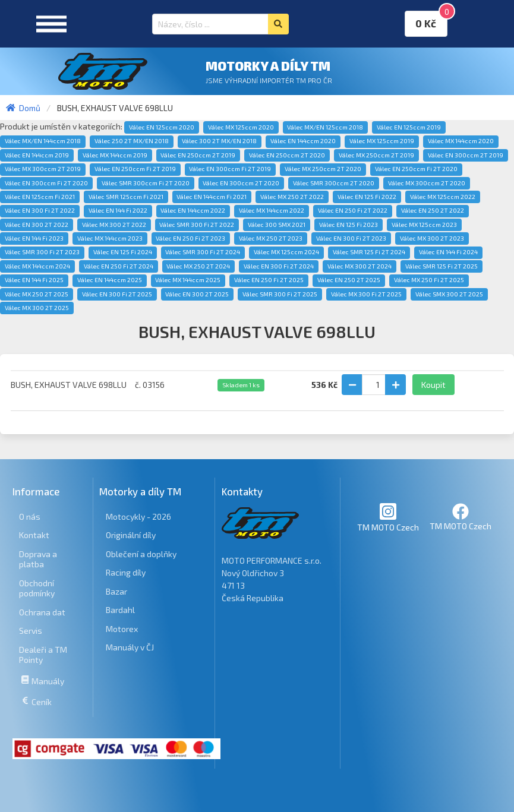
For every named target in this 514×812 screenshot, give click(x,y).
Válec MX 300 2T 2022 (114, 225)
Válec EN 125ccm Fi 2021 (40, 197)
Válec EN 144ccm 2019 (37, 155)
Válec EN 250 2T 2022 (433, 210)
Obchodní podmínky (37, 588)
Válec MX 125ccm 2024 (286, 252)
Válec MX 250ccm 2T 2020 (323, 169)
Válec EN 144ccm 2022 (193, 210)
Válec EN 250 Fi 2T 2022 (353, 210)
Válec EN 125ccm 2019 (409, 127)
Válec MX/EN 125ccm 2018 (325, 127)
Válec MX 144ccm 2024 (37, 266)
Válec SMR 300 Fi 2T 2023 (42, 252)
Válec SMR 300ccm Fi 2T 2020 (146, 183)
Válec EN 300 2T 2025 (197, 294)
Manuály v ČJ (130, 647)
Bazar (116, 591)
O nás (30, 516)
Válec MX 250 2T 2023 (271, 238)
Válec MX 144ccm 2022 (272, 210)
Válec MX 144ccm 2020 (461, 141)
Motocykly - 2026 (138, 516)
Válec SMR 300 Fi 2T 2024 (203, 252)
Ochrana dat (42, 612)
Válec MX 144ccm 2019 (115, 155)
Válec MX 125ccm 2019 (382, 141)
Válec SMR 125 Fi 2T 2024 (369, 252)
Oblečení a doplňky (141, 554)
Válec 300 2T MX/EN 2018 (219, 141)
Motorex (122, 629)
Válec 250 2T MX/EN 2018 (132, 141)
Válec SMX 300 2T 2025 (449, 294)
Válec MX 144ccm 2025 (188, 280)
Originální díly (131, 535)
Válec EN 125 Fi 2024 (123, 252)
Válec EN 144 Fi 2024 (448, 252)
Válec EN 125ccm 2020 (162, 127)
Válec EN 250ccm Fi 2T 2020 (416, 169)
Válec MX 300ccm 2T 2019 (43, 169)
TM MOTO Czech (388, 517)
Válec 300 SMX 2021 (277, 225)
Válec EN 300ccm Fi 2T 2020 (46, 183)
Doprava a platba (38, 559)
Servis (31, 631)
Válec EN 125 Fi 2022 (367, 197)
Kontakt (34, 535)
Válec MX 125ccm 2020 (241, 127)
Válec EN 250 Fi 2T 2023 (190, 238)
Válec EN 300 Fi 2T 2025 (117, 294)
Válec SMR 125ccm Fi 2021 (126, 197)
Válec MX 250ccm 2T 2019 (376, 155)
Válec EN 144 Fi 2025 (34, 280)
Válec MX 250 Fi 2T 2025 (429, 280)
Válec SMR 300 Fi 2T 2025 (280, 294)
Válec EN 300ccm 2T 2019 (466, 155)
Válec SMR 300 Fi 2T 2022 (197, 225)
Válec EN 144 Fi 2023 (34, 238)
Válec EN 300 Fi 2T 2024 (279, 266)
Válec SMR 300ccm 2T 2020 (334, 183)
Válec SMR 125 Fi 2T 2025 (442, 266)
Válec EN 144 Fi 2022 (118, 210)
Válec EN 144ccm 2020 (303, 141)
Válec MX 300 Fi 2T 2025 (366, 294)
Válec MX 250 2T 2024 (198, 266)
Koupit (433, 385)
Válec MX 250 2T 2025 (37, 294)
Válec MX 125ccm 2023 (424, 225)
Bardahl (120, 610)
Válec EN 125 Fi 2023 (349, 225)
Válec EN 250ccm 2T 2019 (198, 155)
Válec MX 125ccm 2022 (443, 197)
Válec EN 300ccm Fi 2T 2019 (230, 169)
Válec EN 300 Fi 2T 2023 (351, 238)
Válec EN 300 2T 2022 (37, 225)
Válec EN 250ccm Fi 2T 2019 (135, 169)
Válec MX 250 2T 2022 (292, 197)
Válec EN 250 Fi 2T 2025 (269, 280)
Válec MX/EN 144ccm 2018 (43, 141)
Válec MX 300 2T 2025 (37, 308)
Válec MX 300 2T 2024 (360, 266)
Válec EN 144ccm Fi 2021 (212, 197)
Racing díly (126, 572)
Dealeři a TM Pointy (43, 655)
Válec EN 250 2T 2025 (349, 280)
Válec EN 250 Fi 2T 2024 (119, 266)
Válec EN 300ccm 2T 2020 (241, 183)
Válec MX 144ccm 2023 (110, 238)
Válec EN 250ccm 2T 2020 (287, 155)
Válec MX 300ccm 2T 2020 (427, 183)
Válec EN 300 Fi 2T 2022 (40, 210)
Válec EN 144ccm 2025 (110, 280)
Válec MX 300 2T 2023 (432, 238)
